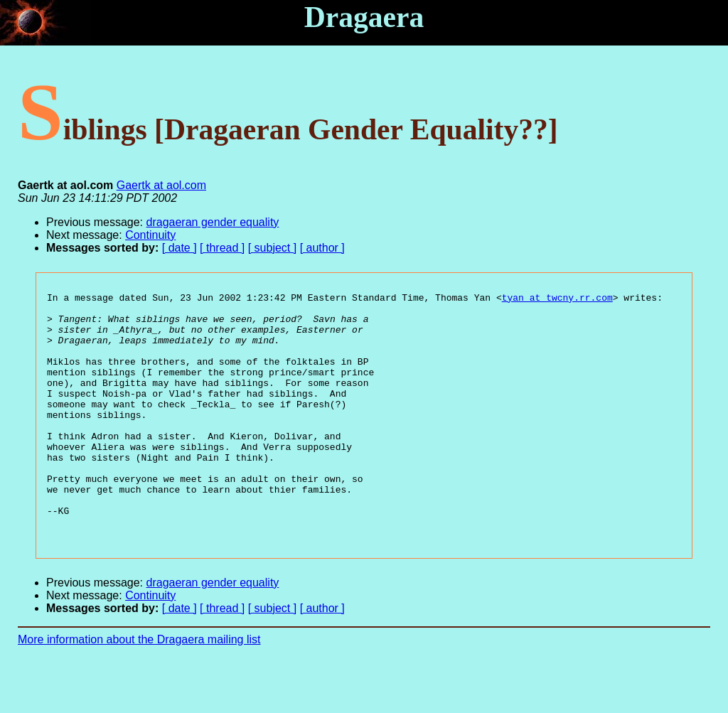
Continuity (150, 235)
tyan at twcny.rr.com (557, 299)
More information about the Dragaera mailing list (139, 688)
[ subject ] (272, 248)
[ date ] (180, 248)
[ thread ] (222, 248)
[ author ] (322, 248)
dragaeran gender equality (213, 222)
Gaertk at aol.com (161, 185)
